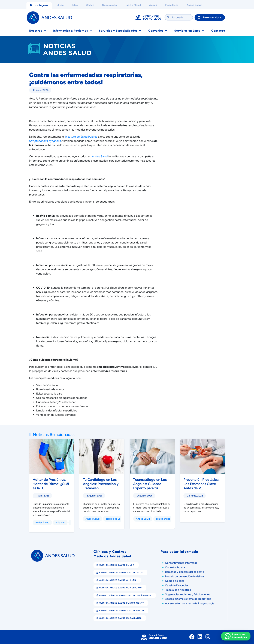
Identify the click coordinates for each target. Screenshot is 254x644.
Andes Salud (42, 523)
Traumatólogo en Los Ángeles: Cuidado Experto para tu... (150, 484)
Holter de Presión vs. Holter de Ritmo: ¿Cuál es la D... (51, 484)
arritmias (60, 523)
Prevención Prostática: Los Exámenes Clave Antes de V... (202, 484)
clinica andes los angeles (170, 519)
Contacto (218, 31)
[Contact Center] (138, 17)
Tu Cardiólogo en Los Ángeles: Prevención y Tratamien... (101, 484)
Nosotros (37, 31)
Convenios (158, 31)
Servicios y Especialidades (120, 31)
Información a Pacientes (72, 31)
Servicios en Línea (189, 31)
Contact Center (151, 16)
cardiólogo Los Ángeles (119, 519)
